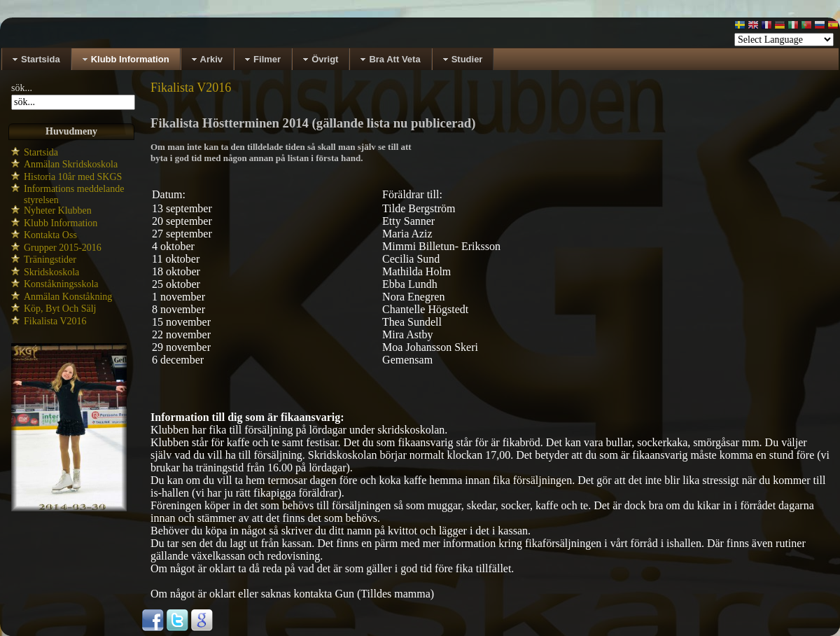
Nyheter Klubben (58, 210)
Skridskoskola (51, 272)
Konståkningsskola (61, 284)
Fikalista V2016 (55, 321)
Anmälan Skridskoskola (71, 164)
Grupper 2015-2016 (63, 248)
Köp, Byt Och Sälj (60, 309)
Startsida (41, 152)
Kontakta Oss (50, 235)
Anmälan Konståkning (68, 297)
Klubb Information (61, 223)
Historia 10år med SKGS (73, 177)
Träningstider (50, 260)
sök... (22, 88)
